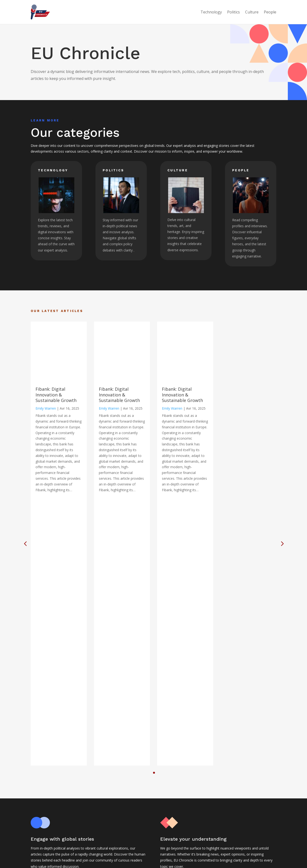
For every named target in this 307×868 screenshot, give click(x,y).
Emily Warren (46, 408)
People (270, 12)
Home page (130, 830)
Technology (211, 12)
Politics (233, 12)
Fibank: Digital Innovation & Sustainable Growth (56, 395)
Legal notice (130, 836)
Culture (252, 12)
